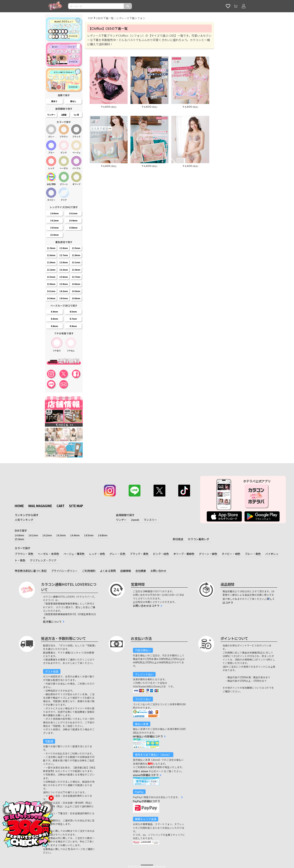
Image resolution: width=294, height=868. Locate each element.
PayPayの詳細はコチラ (146, 801)
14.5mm (89, 535)
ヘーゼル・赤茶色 (48, 554)
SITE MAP (76, 506)
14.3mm (61, 535)
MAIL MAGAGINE (40, 506)
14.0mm (19, 535)
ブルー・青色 (253, 554)
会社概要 (141, 571)
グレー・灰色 (117, 554)
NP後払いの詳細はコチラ (148, 736)
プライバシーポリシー (64, 571)
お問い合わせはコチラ (146, 606)
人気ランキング (24, 520)
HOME (19, 506)
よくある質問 (108, 571)
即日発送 (178, 539)
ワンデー (121, 520)
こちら (69, 849)
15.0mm (19, 539)
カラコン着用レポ (198, 539)
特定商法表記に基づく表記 (31, 571)
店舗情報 (126, 571)
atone (144, 771)
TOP (90, 18)
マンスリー (150, 520)
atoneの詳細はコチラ (146, 775)
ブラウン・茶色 (24, 554)
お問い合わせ (158, 571)
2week (135, 520)
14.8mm (103, 535)
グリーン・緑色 (208, 554)
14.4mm (75, 535)
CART (61, 506)
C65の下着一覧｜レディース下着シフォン (121, 18)
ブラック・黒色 (139, 554)
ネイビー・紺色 (231, 554)
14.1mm (33, 535)
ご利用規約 (89, 571)
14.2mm (47, 535)
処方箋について (52, 622)
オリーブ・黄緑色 (184, 554)
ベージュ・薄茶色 (74, 554)
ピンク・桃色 (161, 554)
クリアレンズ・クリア (43, 560)
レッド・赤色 (97, 554)
